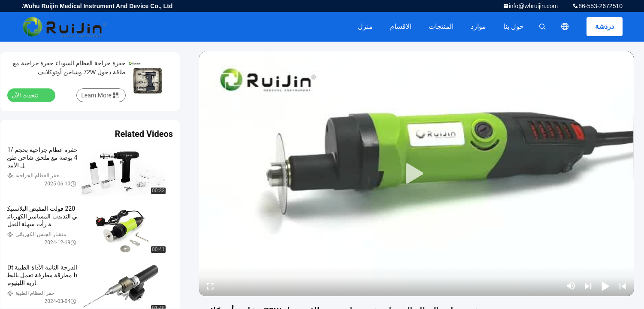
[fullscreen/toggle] (210, 286)
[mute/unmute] (571, 286)
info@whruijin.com (534, 6)
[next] (588, 286)
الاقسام (401, 26)
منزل (365, 26)
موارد (478, 26)
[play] (417, 174)
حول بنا (514, 26)
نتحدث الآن (30, 95)
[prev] (623, 286)
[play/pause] (605, 286)
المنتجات (441, 26)
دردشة (605, 26)
